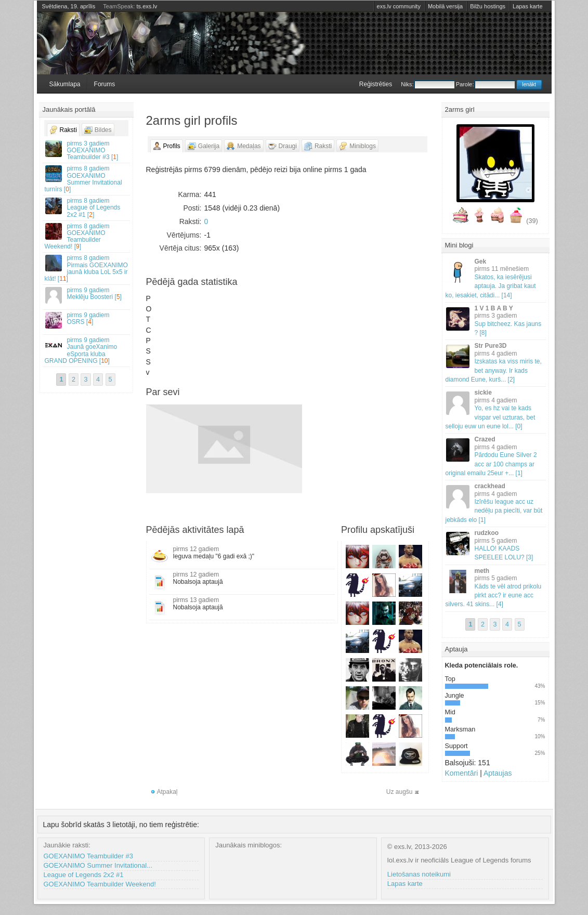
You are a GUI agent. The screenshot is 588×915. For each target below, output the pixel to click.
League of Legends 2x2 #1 (84, 875)
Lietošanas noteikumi (419, 874)
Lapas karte (527, 6)
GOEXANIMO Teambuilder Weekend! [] (87, 237)
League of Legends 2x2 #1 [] (87, 207)
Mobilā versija (445, 6)
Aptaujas (498, 773)
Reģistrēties (376, 84)
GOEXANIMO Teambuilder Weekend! (100, 884)
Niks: (427, 84)
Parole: (485, 84)
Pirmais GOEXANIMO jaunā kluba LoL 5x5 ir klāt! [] (87, 268)
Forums (105, 84)
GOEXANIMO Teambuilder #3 (88, 856)
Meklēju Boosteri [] (87, 295)
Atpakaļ (167, 792)
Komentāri (462, 773)
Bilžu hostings (488, 6)
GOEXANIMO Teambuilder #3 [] (87, 150)
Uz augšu (400, 792)
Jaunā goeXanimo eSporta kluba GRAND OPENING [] (87, 350)
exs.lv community (399, 6)
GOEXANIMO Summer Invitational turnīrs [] (87, 179)
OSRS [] (87, 320)
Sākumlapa (65, 84)
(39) (532, 221)
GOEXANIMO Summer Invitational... (98, 865)
